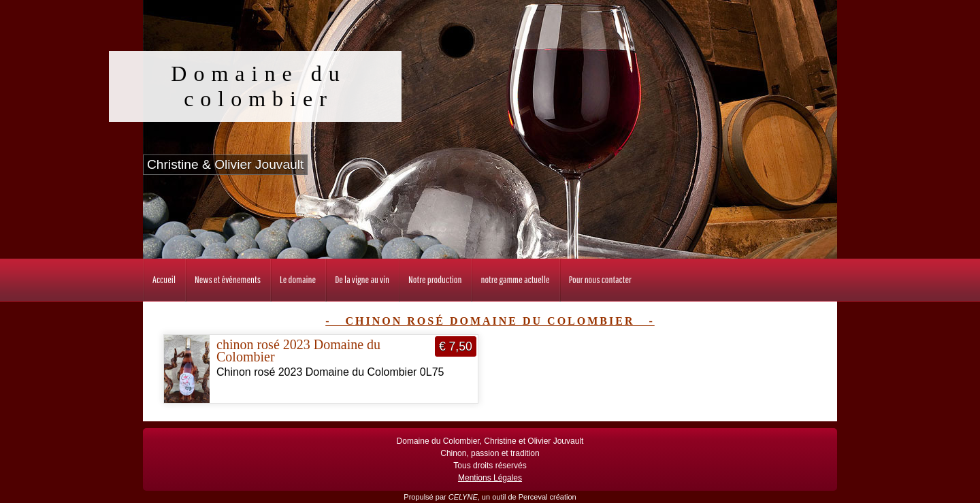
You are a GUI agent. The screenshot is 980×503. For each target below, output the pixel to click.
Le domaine (298, 279)
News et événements (228, 279)
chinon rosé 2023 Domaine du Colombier (298, 351)
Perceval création (548, 497)
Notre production (435, 279)
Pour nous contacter (600, 279)
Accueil (164, 279)
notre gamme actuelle (515, 279)
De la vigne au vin (362, 279)
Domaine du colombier (258, 86)
